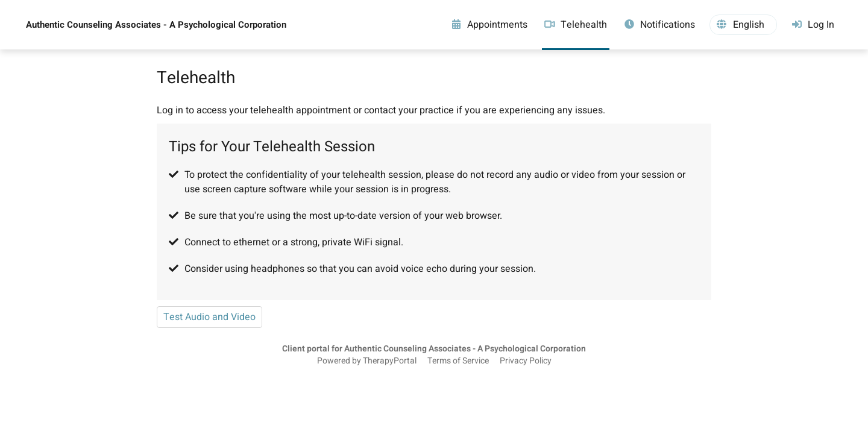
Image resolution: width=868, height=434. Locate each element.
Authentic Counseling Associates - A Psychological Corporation (156, 25)
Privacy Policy (526, 361)
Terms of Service (458, 361)
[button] (743, 25)
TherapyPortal (390, 361)
